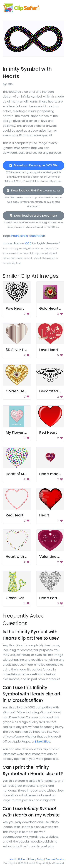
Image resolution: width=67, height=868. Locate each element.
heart (15, 236)
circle (24, 236)
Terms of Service (55, 859)
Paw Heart (15, 308)
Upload (22, 859)
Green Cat (15, 598)
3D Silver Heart (19, 350)
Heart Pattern (51, 598)
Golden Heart (18, 391)
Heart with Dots (19, 557)
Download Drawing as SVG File (33, 165)
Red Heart (48, 432)
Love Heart (49, 350)
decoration (37, 236)
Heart (44, 515)
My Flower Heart (20, 432)
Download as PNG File (33, 190)
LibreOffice (43, 742)
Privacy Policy (36, 859)
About (13, 859)
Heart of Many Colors (25, 474)
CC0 (28, 243)
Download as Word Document (33, 216)
